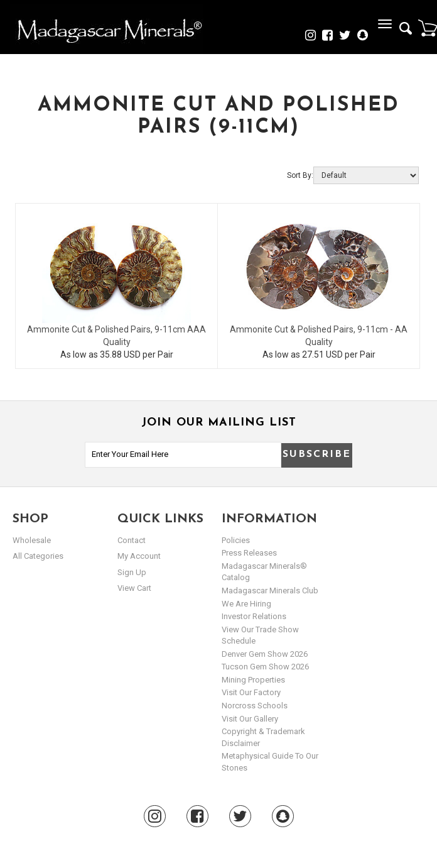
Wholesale (32, 540)
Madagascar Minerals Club (270, 591)
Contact (132, 540)
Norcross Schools (255, 706)
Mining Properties (253, 680)
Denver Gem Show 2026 (265, 654)
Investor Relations (254, 616)
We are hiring (246, 604)
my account (139, 556)
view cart (134, 588)
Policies (236, 540)
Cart (428, 28)
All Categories (38, 556)
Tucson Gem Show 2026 (265, 667)
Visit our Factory (251, 692)
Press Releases (249, 553)
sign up (132, 572)
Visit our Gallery (250, 719)
